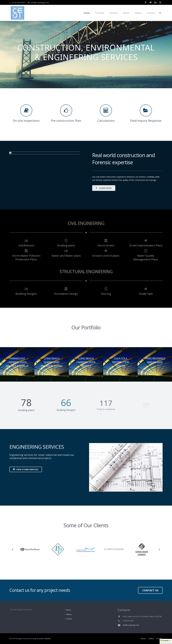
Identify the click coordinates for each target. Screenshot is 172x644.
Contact (69, 619)
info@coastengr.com (40, 2)
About (68, 610)
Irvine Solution (45, 639)
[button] (166, 641)
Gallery (69, 614)
